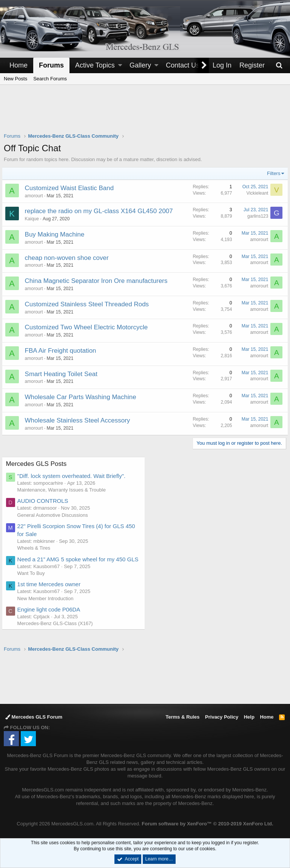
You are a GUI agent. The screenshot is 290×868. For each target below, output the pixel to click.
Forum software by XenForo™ (207, 824)
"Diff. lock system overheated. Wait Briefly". (73, 476)
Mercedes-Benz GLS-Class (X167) (57, 631)
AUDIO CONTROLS (45, 501)
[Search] (279, 65)
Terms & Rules (182, 717)
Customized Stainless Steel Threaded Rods (89, 304)
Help (249, 717)
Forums (51, 65)
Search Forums (50, 79)
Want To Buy (33, 581)
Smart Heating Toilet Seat (63, 374)
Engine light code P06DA (51, 617)
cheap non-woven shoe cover (69, 258)
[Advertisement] (145, 114)
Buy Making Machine (57, 234)
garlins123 (256, 216)
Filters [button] (272, 173)
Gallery (140, 65)
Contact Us (183, 65)
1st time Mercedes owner (51, 592)
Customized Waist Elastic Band (71, 188)
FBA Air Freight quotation (62, 351)
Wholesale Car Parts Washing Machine (83, 397)
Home (19, 65)
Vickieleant (255, 193)
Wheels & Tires (36, 548)
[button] (120, 65)
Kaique (34, 219)
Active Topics (95, 65)
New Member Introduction (47, 606)
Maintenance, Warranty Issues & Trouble (63, 490)
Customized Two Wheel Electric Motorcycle (88, 327)
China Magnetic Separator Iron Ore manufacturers (98, 281)
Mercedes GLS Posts (38, 464)
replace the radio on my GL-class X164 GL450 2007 (101, 211)
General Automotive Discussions (55, 515)
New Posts (15, 79)
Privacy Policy (222, 717)
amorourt (36, 196)
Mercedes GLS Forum (34, 717)
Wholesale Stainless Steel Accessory (79, 420)
